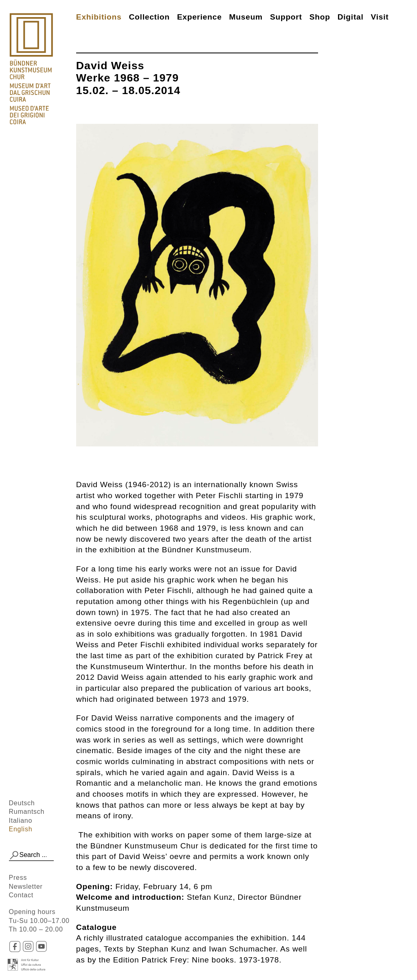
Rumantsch (27, 812)
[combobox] (32, 855)
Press (18, 878)
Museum (246, 17)
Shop (320, 17)
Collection (149, 17)
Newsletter (26, 887)
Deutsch (22, 803)
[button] (14, 855)
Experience (200, 17)
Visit (380, 17)
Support (286, 17)
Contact (21, 895)
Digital (351, 17)
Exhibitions (99, 17)
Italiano (21, 821)
